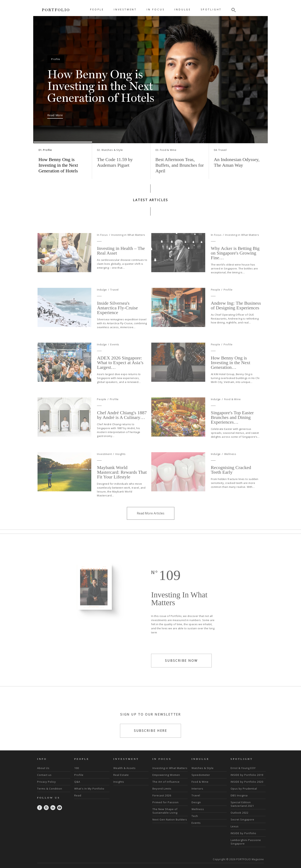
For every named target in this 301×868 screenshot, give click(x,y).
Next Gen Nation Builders (170, 819)
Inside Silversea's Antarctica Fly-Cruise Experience (117, 320)
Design (196, 802)
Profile (228, 302)
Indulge (102, 302)
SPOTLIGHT (211, 9)
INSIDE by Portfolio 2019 (247, 775)
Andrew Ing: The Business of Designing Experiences (236, 317)
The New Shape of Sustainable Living (165, 811)
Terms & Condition (50, 789)
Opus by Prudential (244, 789)
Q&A (77, 782)
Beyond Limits (162, 789)
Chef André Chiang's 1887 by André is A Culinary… (122, 427)
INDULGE (183, 9)
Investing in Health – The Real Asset (121, 263)
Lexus (235, 826)
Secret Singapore (242, 819)
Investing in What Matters (128, 247)
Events (115, 357)
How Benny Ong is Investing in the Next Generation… (231, 375)
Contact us (44, 775)
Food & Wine (232, 411)
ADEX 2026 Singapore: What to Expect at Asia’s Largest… (120, 375)
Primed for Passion (166, 802)
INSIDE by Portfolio (243, 833)
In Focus (102, 247)
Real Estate (121, 775)
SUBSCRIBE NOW (181, 673)
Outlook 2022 (240, 813)
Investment (104, 466)
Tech (195, 816)
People (216, 302)
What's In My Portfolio (89, 789)
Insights (120, 466)
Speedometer (201, 775)
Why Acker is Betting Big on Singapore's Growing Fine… (235, 265)
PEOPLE (97, 9)
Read (78, 795)
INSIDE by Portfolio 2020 (247, 782)
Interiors (197, 789)
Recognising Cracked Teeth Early (231, 482)
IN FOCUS (156, 9)
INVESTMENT (125, 9)
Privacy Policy (47, 782)
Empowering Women (166, 775)
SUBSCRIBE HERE (151, 743)
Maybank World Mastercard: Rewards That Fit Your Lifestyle (122, 484)
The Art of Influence (166, 782)
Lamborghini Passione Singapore (246, 842)
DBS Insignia (239, 795)
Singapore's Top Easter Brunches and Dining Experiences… (232, 429)
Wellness (230, 466)
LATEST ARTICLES (150, 200)
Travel (114, 302)
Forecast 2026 (162, 795)
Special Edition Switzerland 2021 (242, 804)
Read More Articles (151, 525)
